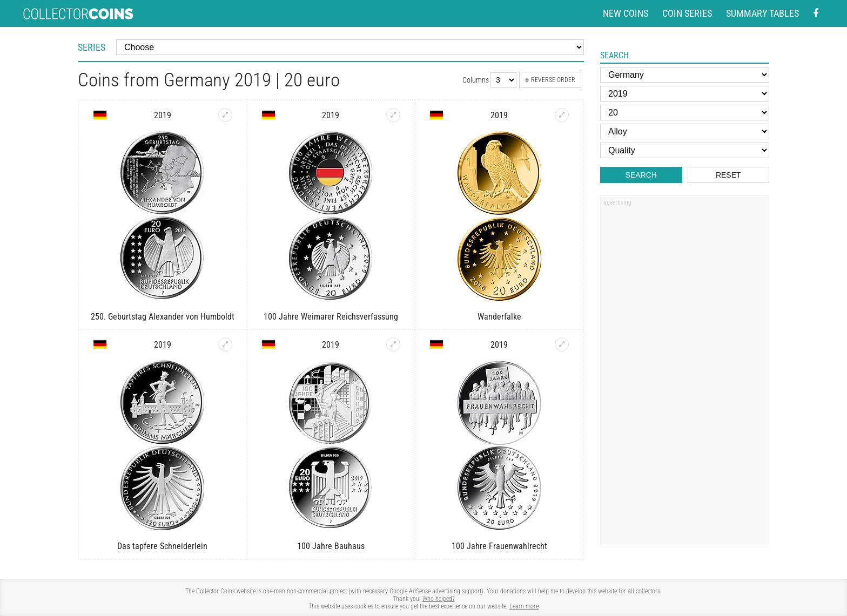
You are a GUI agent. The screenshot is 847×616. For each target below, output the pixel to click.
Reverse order (550, 80)
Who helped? (439, 599)
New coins (626, 13)
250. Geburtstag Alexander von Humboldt (163, 317)
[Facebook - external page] (816, 14)
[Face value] (685, 113)
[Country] (685, 75)
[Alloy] (685, 131)
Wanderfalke (499, 317)
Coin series (687, 13)
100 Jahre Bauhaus (331, 546)
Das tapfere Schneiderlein (162, 546)
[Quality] (685, 150)
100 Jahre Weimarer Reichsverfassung (331, 317)
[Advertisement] (684, 374)
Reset (728, 175)
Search (641, 175)
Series (92, 47)
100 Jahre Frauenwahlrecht (499, 546)
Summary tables (762, 13)
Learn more (524, 606)
